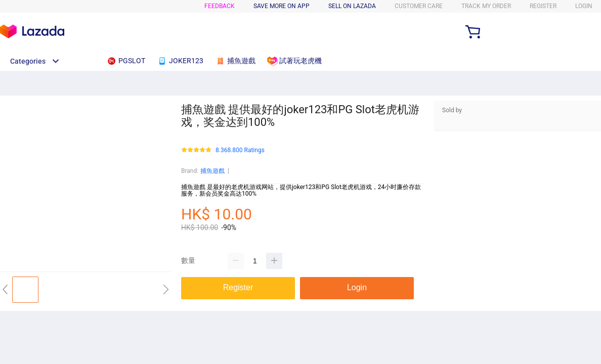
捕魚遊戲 (212, 171)
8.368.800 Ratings (240, 150)
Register (543, 6)
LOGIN (584, 6)
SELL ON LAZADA (352, 6)
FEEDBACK (220, 6)
